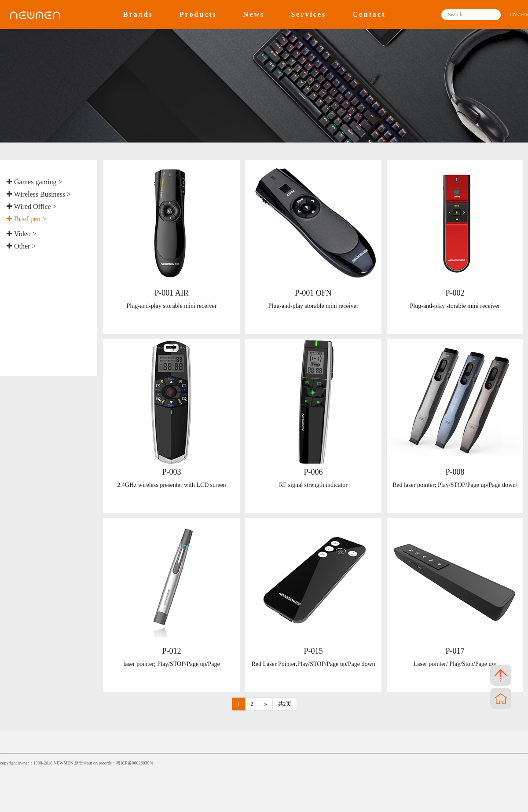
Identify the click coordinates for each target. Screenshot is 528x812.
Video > (22, 234)
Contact (369, 14)
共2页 (285, 704)
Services (308, 14)
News (254, 14)
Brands (138, 14)
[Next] (266, 704)
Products (198, 14)
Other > (21, 246)
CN (513, 15)
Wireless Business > (39, 194)
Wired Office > (32, 207)
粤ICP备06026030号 (135, 763)
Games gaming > (34, 182)
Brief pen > (26, 219)
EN (524, 15)
